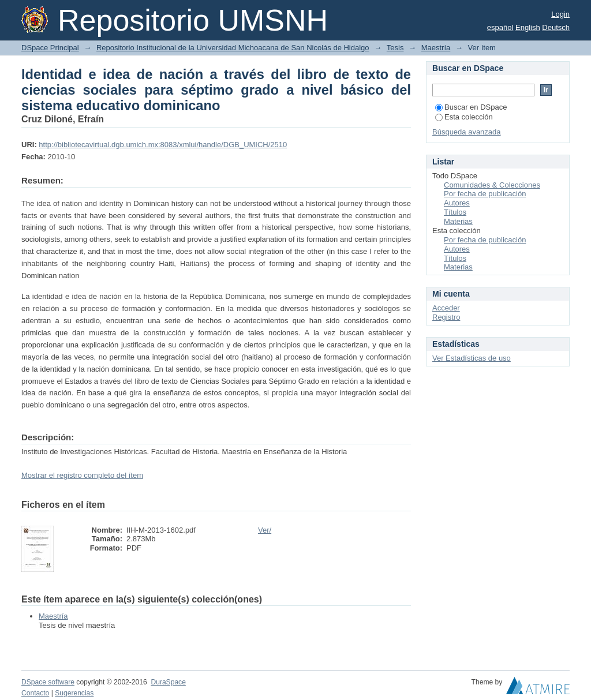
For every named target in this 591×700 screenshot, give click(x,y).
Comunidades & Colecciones (492, 185)
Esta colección (464, 117)
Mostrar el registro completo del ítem (82, 475)
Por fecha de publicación (485, 194)
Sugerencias (74, 693)
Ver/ (265, 530)
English (528, 27)
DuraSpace (168, 682)
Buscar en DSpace (471, 107)
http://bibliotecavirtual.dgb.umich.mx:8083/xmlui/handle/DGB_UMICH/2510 (163, 145)
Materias (458, 221)
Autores (457, 203)
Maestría (436, 48)
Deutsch (556, 27)
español (500, 27)
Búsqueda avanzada (467, 132)
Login (560, 14)
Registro (446, 317)
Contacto (35, 693)
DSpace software (48, 682)
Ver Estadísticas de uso (472, 358)
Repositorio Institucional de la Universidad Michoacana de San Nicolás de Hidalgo (233, 48)
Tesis (395, 48)
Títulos (455, 212)
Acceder (446, 308)
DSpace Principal (50, 48)
